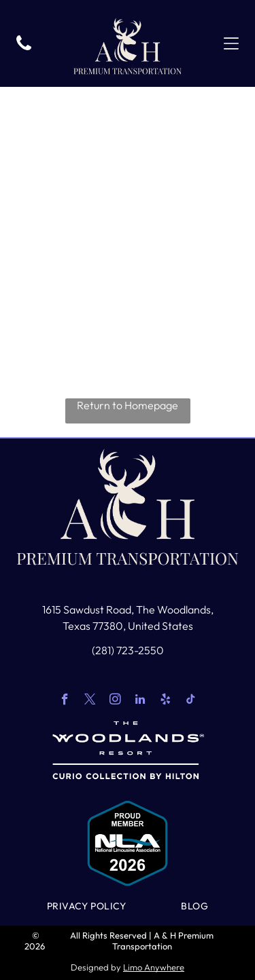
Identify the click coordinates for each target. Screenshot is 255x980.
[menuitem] (87, 906)
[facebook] (65, 701)
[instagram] (115, 701)
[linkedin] (140, 701)
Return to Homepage (128, 405)
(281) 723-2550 (128, 650)
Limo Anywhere (154, 967)
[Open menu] (231, 43)
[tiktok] (191, 701)
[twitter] (90, 701)
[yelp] (166, 701)
